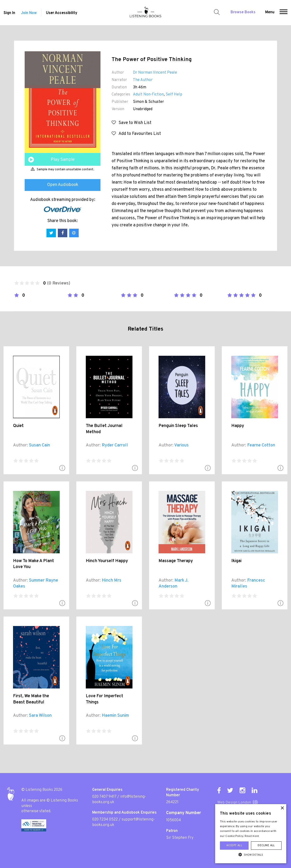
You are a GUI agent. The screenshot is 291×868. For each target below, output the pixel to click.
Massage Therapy (176, 561)
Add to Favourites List (136, 134)
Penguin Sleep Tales (178, 426)
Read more (252, 836)
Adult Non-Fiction (148, 95)
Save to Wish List (132, 123)
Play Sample (63, 160)
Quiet (18, 426)
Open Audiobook (63, 185)
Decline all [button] (266, 845)
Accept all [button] (234, 845)
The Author (143, 80)
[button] (284, 13)
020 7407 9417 (104, 797)
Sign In (9, 13)
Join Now (29, 13)
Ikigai (236, 561)
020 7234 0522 (105, 820)
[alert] (251, 834)
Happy (238, 426)
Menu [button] (270, 12)
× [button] (282, 808)
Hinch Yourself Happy (107, 561)
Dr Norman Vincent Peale (155, 73)
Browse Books (243, 12)
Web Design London (234, 803)
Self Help (174, 95)
